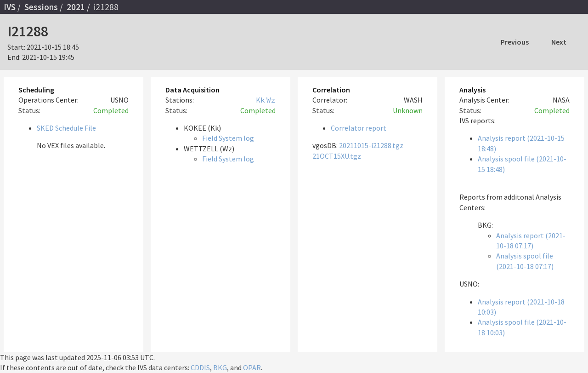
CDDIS (200, 367)
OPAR (252, 367)
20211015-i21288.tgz (371, 145)
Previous (515, 42)
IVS (10, 7)
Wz (271, 100)
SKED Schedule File (66, 128)
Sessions (41, 7)
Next (559, 42)
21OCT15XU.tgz (337, 156)
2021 (76, 7)
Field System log (228, 138)
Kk (260, 100)
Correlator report (359, 128)
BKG (220, 367)
